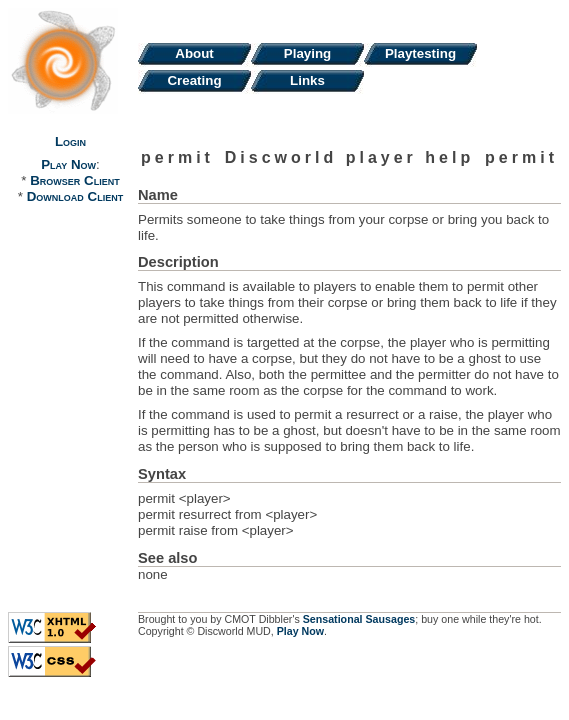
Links (307, 80)
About (194, 53)
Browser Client (74, 180)
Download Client (75, 196)
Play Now (68, 164)
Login (70, 141)
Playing (307, 53)
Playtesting (420, 53)
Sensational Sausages (359, 619)
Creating (194, 80)
